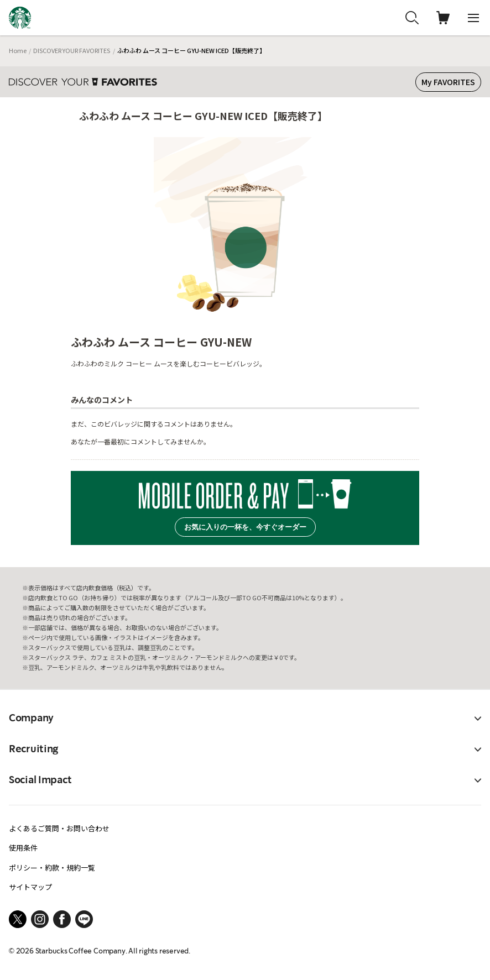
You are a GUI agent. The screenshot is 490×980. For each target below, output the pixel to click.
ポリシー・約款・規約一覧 (52, 868)
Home (18, 50)
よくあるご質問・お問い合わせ (59, 828)
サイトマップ (30, 887)
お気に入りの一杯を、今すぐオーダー (245, 527)
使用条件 (23, 848)
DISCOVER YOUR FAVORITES (72, 50)
